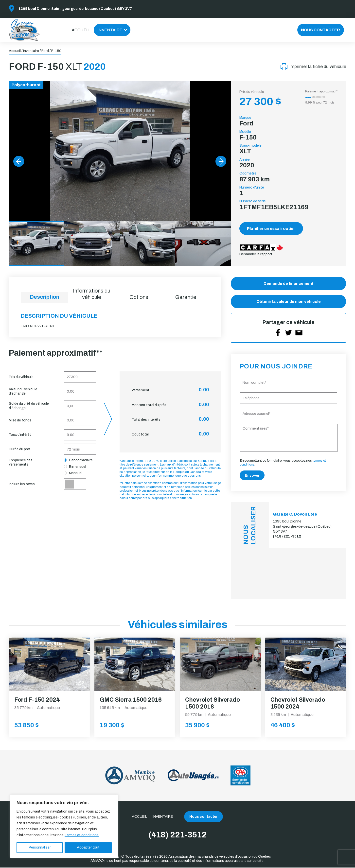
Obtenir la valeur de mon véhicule (288, 302)
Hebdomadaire (78, 460)
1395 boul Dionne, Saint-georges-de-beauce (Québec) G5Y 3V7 (75, 9)
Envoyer (252, 476)
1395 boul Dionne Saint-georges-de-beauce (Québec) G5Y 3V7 (302, 527)
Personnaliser (40, 847)
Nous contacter (320, 30)
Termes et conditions (82, 835)
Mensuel (73, 473)
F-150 (56, 51)
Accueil (81, 30)
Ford (45, 51)
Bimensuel (75, 467)
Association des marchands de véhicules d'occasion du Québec (220, 857)
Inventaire (110, 30)
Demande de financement (289, 284)
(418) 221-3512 (287, 537)
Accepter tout (88, 847)
